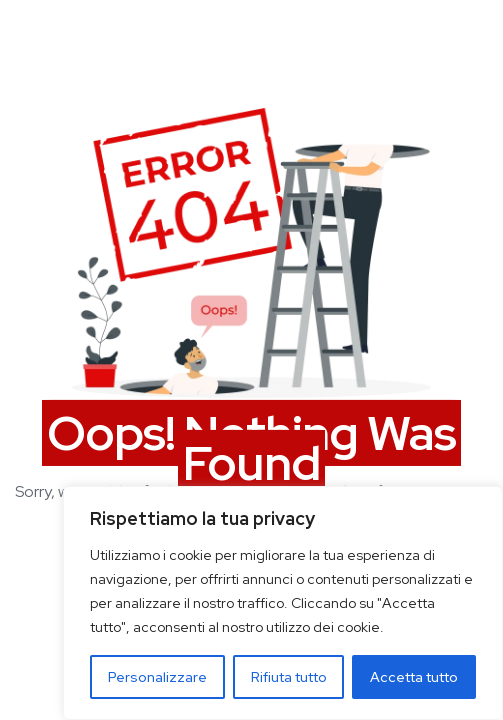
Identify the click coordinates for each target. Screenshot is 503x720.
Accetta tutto (414, 677)
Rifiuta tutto (289, 677)
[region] (283, 603)
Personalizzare (157, 677)
